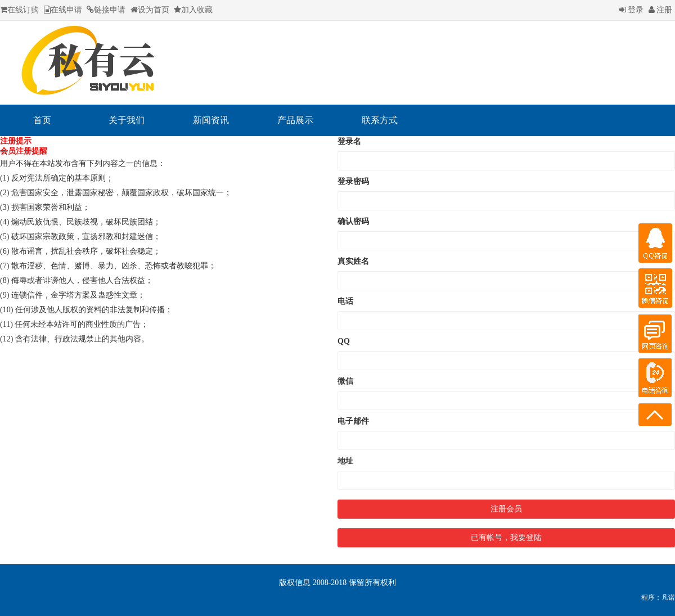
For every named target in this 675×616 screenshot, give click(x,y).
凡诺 (668, 597)
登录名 (349, 141)
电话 (345, 301)
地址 (345, 461)
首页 (42, 120)
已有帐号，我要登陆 (506, 538)
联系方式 (380, 120)
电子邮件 (353, 421)
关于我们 (127, 120)
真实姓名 (353, 261)
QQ (344, 341)
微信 (345, 381)
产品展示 (295, 120)
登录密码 (353, 181)
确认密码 (353, 221)
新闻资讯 (211, 120)
